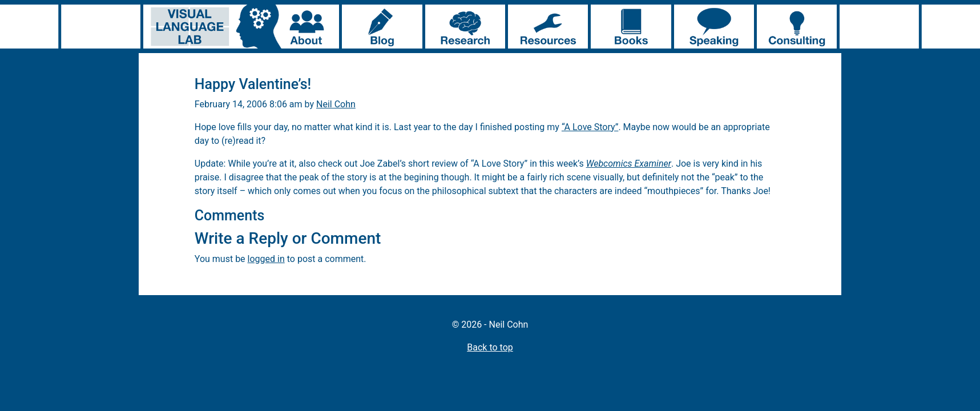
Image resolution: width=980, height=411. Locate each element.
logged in (266, 259)
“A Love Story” (590, 127)
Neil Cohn (336, 104)
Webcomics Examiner (629, 164)
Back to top (490, 347)
